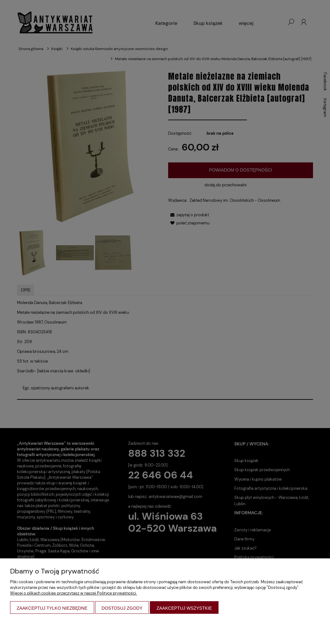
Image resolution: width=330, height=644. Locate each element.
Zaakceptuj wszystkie (184, 608)
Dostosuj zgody (122, 608)
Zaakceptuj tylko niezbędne (52, 608)
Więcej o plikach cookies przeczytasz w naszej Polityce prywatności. (74, 593)
